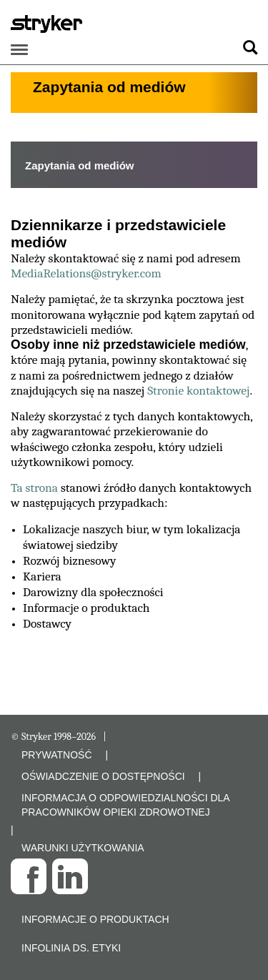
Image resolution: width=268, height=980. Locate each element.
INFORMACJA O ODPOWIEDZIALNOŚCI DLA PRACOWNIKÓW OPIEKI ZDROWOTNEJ (125, 805)
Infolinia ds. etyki (71, 948)
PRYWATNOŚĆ (57, 755)
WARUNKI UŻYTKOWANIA (83, 848)
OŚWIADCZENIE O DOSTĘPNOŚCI (103, 776)
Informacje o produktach (95, 919)
